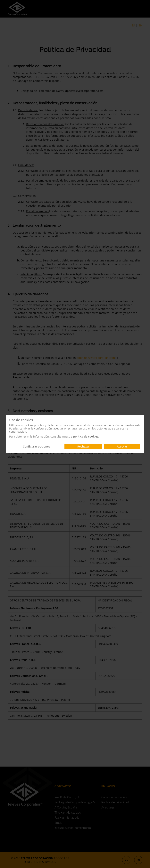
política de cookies (86, 436)
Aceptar (122, 446)
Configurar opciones (36, 446)
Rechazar (83, 446)
